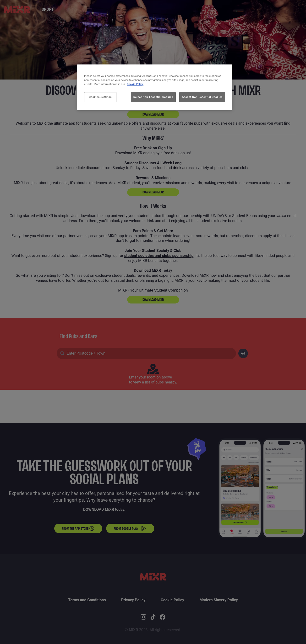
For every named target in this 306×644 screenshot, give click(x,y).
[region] (155, 87)
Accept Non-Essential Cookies (202, 97)
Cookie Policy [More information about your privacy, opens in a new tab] (135, 84)
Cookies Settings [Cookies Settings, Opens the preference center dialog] (100, 97)
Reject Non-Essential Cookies (153, 97)
